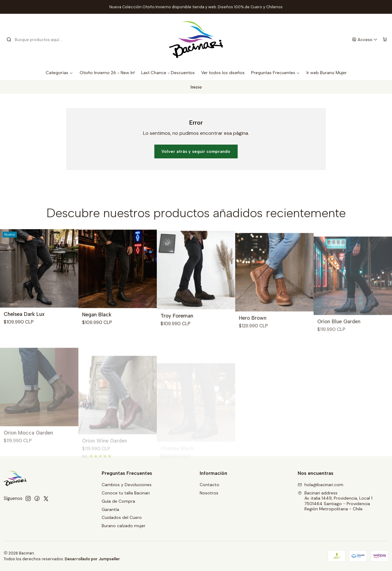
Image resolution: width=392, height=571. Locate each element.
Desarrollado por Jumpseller (92, 559)
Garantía (110, 509)
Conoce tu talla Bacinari (126, 493)
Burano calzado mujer (124, 526)
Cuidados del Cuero (122, 517)
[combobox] (37, 40)
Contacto (209, 485)
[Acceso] (365, 40)
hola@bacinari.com (320, 485)
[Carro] (385, 40)
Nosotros (209, 493)
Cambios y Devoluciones (127, 485)
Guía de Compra (118, 501)
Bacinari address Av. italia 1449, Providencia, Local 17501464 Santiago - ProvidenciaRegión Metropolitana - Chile (335, 501)
